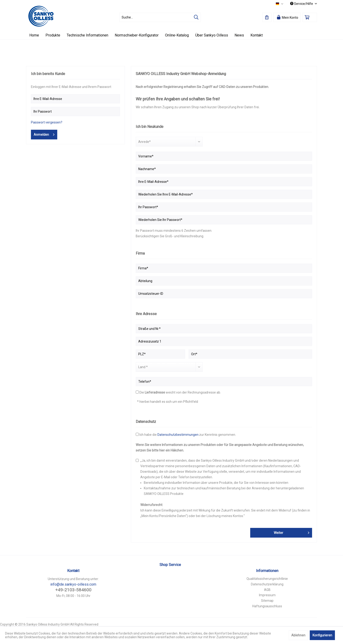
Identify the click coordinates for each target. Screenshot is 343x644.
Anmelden (44, 134)
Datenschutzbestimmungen (178, 435)
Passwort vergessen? (47, 122)
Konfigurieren (322, 635)
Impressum (267, 595)
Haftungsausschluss (267, 606)
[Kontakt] (257, 35)
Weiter (292, 532)
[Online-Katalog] (177, 35)
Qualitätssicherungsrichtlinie (267, 579)
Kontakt (73, 571)
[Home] (34, 35)
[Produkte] (53, 35)
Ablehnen (298, 635)
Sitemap (267, 601)
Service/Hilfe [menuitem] (302, 4)
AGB (267, 590)
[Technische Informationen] (87, 35)
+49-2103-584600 (73, 590)
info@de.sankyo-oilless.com (73, 584)
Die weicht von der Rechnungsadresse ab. (180, 392)
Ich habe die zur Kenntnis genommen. (188, 435)
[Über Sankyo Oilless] (212, 35)
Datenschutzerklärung (267, 584)
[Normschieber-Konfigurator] (137, 35)
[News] (239, 35)
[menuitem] (160, 17)
